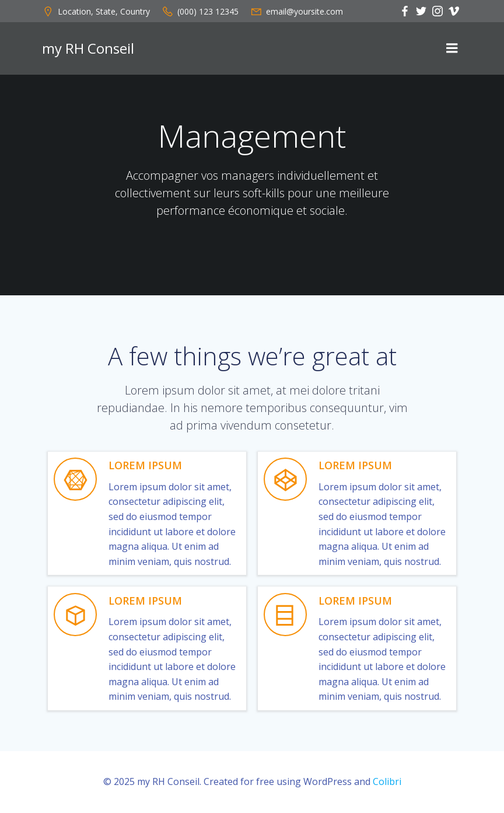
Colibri (387, 781)
